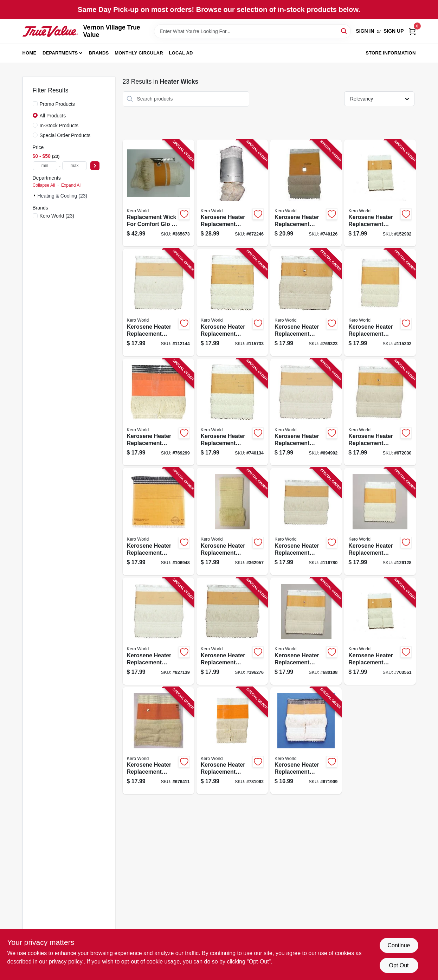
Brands (99, 53)
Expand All (71, 185)
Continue (399, 945)
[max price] (75, 166)
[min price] (45, 166)
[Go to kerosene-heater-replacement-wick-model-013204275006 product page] (158, 302)
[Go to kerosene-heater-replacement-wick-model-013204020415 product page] (306, 741)
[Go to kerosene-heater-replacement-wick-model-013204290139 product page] (232, 412)
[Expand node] (35, 195)
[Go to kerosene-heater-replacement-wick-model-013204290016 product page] (158, 412)
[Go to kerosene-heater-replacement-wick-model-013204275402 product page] (232, 193)
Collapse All (44, 185)
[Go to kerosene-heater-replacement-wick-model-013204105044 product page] (158, 631)
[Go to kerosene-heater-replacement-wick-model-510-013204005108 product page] (158, 741)
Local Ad (181, 53)
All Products (53, 116)
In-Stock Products (59, 125)
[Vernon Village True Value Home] (50, 31)
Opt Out (399, 965)
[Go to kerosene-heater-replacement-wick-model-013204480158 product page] (158, 521)
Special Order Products (65, 135)
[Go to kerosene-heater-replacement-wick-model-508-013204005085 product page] (306, 631)
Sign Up (394, 31)
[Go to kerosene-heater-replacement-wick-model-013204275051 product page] (232, 302)
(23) (57, 216)
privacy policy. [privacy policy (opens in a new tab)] (66, 962)
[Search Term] (252, 31)
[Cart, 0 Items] (412, 31)
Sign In (365, 31)
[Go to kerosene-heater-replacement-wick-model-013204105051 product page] (232, 631)
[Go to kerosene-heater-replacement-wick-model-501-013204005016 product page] (232, 521)
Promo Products (57, 104)
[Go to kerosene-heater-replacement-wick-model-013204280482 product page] (380, 302)
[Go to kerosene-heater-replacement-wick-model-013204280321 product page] (306, 302)
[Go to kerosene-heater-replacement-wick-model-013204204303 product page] (380, 193)
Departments (60, 53)
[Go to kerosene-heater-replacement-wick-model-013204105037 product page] (380, 521)
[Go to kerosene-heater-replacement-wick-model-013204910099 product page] (232, 741)
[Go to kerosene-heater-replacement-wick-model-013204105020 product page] (306, 521)
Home (30, 53)
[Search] (344, 31)
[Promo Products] (35, 104)
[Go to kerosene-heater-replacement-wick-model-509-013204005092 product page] (380, 631)
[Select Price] (95, 166)
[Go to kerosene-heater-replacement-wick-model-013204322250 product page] (380, 412)
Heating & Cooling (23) (63, 196)
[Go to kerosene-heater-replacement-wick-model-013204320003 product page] (306, 412)
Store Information (391, 53)
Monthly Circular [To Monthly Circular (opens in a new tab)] (139, 53)
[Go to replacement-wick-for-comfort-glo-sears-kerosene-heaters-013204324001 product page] (158, 193)
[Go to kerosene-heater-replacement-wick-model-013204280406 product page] (306, 193)
